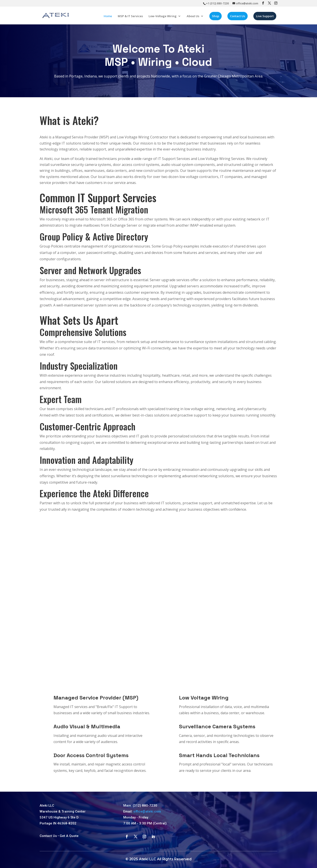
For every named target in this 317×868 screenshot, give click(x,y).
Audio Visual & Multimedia (87, 726)
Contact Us (239, 17)
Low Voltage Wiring (204, 698)
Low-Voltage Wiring (164, 18)
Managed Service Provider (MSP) (96, 698)
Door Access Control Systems (91, 755)
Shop (217, 17)
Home (109, 18)
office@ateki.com (147, 811)
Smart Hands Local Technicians (219, 755)
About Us (194, 18)
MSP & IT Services (131, 18)
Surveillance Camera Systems (217, 726)
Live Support (266, 17)
